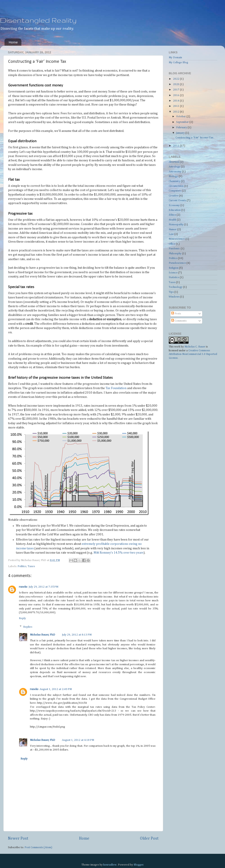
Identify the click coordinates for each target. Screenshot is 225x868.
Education (175, 210)
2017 (177, 90)
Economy (174, 205)
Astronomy (175, 172)
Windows (174, 297)
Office (172, 244)
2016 (177, 95)
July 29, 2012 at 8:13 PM (77, 635)
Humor (173, 230)
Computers (175, 191)
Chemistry (174, 181)
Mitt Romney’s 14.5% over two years (119, 553)
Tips (171, 292)
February (182, 128)
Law (171, 234)
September (183, 122)
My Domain (175, 58)
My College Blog (178, 63)
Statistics (174, 277)
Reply (22, 618)
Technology (176, 287)
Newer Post (18, 839)
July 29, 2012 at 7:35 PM (43, 587)
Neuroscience (177, 239)
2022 (177, 79)
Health (172, 220)
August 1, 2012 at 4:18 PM (78, 740)
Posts (176, 314)
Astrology (174, 167)
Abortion (174, 162)
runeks (23, 587)
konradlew (110, 865)
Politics (22, 566)
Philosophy (175, 254)
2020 (177, 84)
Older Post (149, 839)
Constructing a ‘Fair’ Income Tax (194, 138)
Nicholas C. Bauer (195, 347)
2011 (177, 146)
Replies (28, 627)
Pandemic (174, 249)
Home (13, 42)
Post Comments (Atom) (38, 847)
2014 (177, 101)
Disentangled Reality (38, 20)
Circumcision (176, 186)
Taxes (31, 566)
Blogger (138, 865)
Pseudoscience (177, 263)
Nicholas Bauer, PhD (43, 635)
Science (173, 273)
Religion (174, 268)
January (181, 133)
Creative (174, 196)
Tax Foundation (116, 388)
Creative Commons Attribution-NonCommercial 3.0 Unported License (193, 354)
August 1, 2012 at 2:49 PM (56, 689)
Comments (179, 321)
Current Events (177, 201)
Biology (173, 176)
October (181, 117)
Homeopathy (176, 225)
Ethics (172, 215)
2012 (177, 112)
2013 (177, 106)
